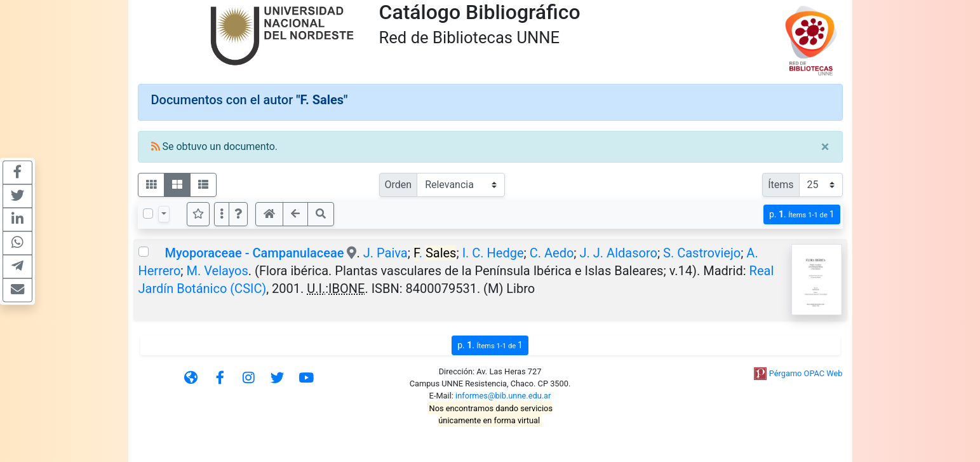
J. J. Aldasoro (619, 253)
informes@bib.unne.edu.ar (503, 396)
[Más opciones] (222, 214)
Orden (399, 185)
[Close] (825, 147)
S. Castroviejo (702, 253)
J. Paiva (386, 253)
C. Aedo (552, 253)
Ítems (781, 185)
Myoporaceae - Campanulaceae (254, 253)
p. (802, 214)
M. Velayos (218, 271)
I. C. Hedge (493, 253)
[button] (238, 214)
